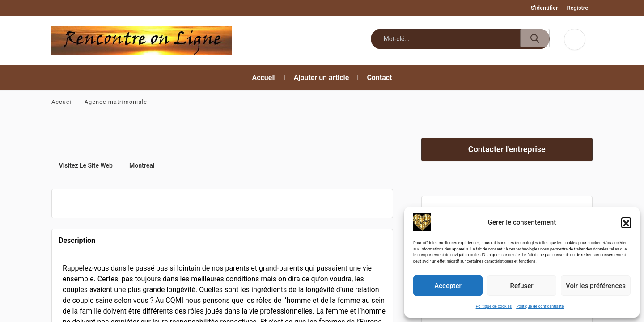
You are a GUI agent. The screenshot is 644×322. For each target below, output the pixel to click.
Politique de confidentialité (540, 306)
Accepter (448, 286)
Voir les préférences (596, 286)
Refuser (521, 286)
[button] (626, 222)
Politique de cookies (494, 306)
